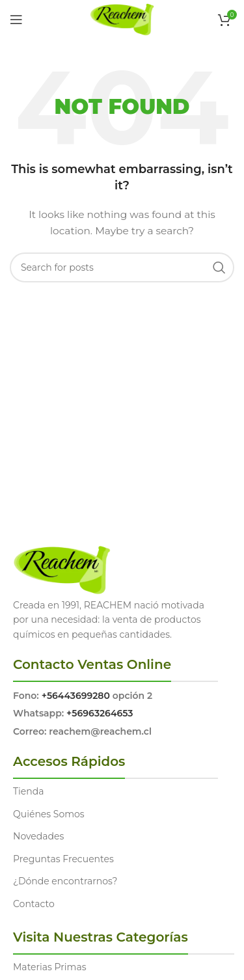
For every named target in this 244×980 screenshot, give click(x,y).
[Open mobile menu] (16, 20)
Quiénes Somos (49, 814)
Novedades (38, 836)
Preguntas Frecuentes (63, 859)
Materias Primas (50, 967)
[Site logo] (122, 19)
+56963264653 (100, 713)
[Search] (122, 267)
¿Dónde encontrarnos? (65, 881)
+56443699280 (76, 696)
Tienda (28, 791)
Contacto (34, 904)
